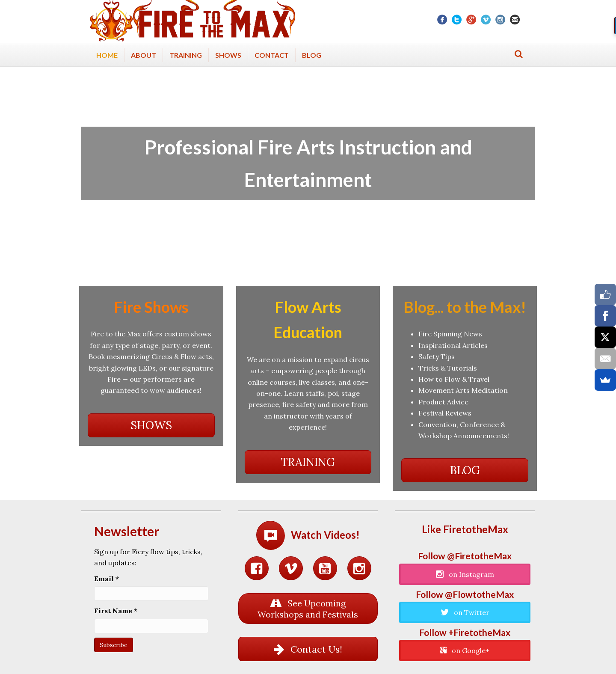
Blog (312, 55)
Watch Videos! (325, 535)
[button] (151, 425)
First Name (116, 611)
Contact (272, 55)
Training (186, 55)
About (144, 55)
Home (107, 55)
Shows (228, 55)
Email (107, 579)
